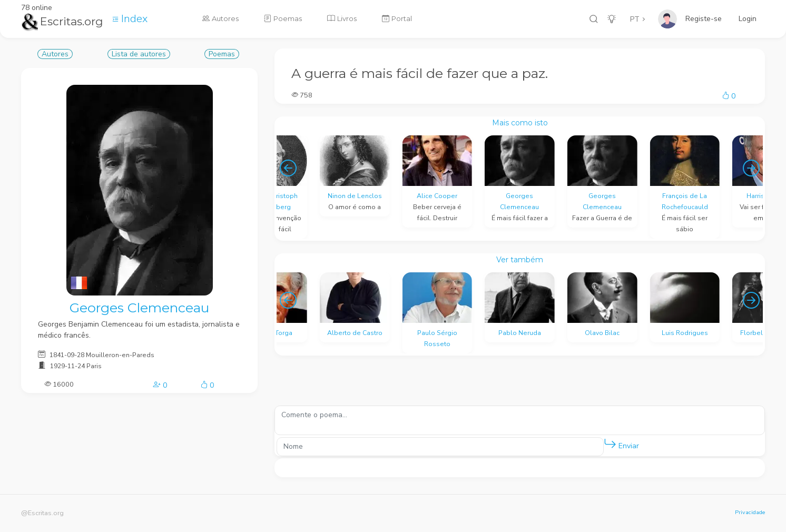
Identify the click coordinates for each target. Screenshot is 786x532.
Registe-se (704, 19)
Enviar (621, 444)
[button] (610, 444)
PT (635, 19)
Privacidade (750, 512)
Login (748, 19)
